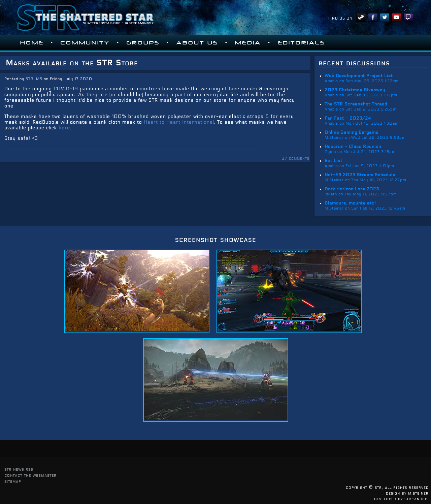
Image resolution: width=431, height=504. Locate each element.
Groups (143, 43)
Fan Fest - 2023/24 (348, 118)
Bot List (334, 161)
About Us (197, 43)
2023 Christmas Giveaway (355, 90)
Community (85, 43)
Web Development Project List (359, 76)
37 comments (295, 158)
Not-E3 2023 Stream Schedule (360, 175)
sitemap (13, 481)
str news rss (19, 469)
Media (248, 43)
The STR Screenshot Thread (356, 104)
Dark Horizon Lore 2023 (352, 189)
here (64, 128)
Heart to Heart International (179, 122)
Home (32, 43)
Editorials (302, 43)
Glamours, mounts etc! (350, 203)
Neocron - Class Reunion (353, 147)
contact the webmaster (30, 475)
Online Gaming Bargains (352, 132)
